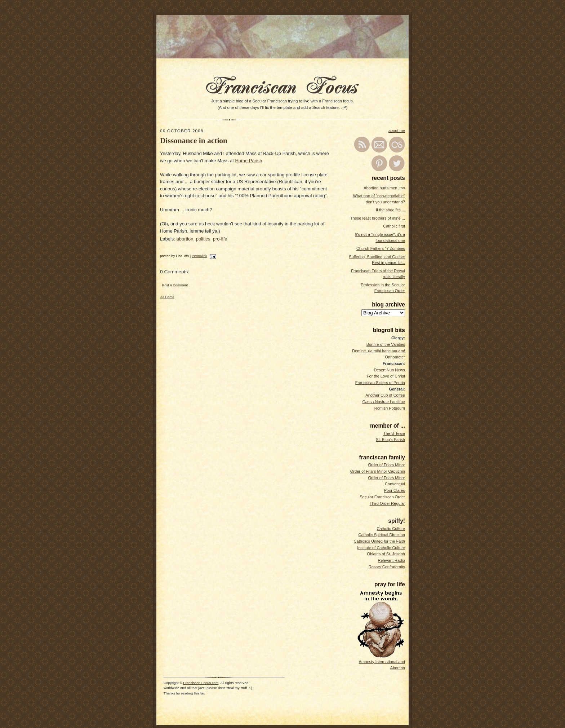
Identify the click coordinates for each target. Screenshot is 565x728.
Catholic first (394, 226)
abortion (185, 239)
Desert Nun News (389, 370)
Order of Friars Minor (386, 465)
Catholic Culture (391, 529)
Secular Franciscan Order (382, 497)
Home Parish (248, 161)
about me (397, 131)
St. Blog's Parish (390, 440)
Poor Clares (395, 490)
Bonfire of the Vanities (386, 344)
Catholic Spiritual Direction (382, 535)
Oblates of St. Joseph (386, 554)
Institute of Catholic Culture (381, 548)
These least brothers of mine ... (378, 218)
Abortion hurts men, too (384, 188)
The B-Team (394, 433)
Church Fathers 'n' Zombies (381, 248)
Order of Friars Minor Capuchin (378, 471)
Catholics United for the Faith (379, 541)
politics (203, 239)
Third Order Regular (387, 503)
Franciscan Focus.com (201, 683)
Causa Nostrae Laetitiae (384, 402)
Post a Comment (175, 285)
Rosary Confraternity (387, 567)
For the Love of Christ (386, 376)
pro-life (220, 239)
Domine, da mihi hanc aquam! (379, 351)
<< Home (167, 297)
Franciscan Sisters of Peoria (380, 383)
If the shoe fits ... (390, 210)
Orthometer (395, 357)
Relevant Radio (391, 560)
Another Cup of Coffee (385, 395)
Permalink (199, 256)
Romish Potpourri (390, 408)
